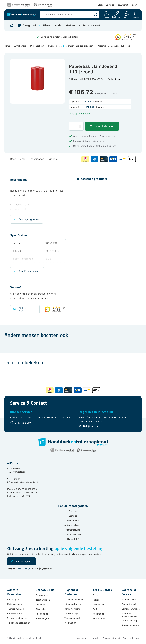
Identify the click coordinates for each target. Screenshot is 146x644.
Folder (134, 5)
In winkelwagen (105, 126)
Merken (70, 26)
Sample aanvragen (131, 609)
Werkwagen (70, 623)
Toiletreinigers (43, 618)
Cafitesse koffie (15, 613)
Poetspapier (13, 599)
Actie (58, 26)
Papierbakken (55, 46)
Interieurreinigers (72, 604)
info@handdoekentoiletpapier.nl (22, 482)
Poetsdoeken (42, 614)
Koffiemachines (14, 604)
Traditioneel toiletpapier (19, 623)
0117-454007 (14, 479)
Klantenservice (21, 412)
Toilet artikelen (43, 600)
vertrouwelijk (24, 568)
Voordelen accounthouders (129, 615)
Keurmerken (73, 520)
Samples (110, 5)
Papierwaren (42, 595)
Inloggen (107, 17)
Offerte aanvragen (130, 621)
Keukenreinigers (72, 613)
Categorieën (30, 25)
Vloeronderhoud (72, 618)
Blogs (101, 5)
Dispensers (41, 604)
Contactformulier (73, 534)
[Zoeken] (95, 15)
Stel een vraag (23, 309)
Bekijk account (92, 426)
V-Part (101, 79)
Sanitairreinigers (72, 609)
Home (7, 46)
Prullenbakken (37, 46)
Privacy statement (111, 638)
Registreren (117, 17)
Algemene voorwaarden (89, 638)
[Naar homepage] (12, 25)
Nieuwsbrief (122, 5)
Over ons (73, 511)
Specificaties (36, 159)
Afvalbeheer (20, 46)
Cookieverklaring (131, 638)
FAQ (95, 609)
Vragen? (53, 159)
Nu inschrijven (23, 561)
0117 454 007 (23, 423)
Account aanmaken (131, 625)
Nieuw (47, 26)
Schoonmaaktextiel (74, 599)
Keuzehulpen (99, 618)
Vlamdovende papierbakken (79, 46)
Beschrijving (17, 159)
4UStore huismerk (90, 26)
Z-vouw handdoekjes (17, 618)
